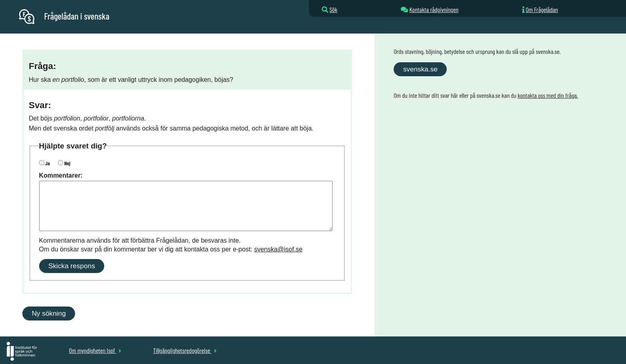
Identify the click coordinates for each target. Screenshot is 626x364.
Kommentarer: (61, 175)
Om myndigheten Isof (95, 350)
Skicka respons (72, 266)
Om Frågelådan (542, 9)
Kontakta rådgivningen (434, 9)
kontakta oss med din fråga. (548, 95)
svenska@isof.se (278, 249)
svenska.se (420, 69)
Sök (333, 9)
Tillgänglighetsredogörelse (185, 350)
